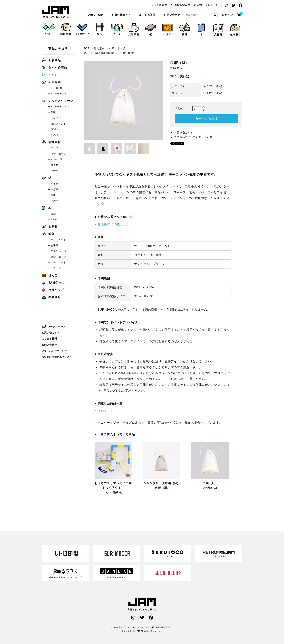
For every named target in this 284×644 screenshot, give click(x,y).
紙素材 (55, 165)
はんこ (50, 275)
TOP (86, 48)
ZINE (54, 219)
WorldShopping (105, 53)
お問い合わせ (172, 15)
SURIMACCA (181, 5)
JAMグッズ (53, 283)
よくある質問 (147, 15)
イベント (51, 75)
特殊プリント (58, 124)
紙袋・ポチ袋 (58, 257)
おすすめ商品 (54, 68)
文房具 (50, 227)
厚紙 (53, 195)
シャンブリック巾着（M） (162, 483)
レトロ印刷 (159, 5)
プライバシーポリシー (54, 351)
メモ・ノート (58, 262)
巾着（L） (210, 483)
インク (55, 118)
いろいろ (56, 268)
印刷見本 (51, 82)
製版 (53, 112)
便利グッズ (105, 411)
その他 (55, 135)
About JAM (96, 15)
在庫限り (51, 297)
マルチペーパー (60, 251)
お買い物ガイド (121, 15)
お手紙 (55, 245)
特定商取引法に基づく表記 (57, 357)
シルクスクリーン (57, 101)
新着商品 (51, 60)
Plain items (127, 53)
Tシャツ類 (57, 159)
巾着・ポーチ (117, 48)
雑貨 (48, 234)
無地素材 (99, 48)
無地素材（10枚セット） (115, 224)
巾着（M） (55, 12)
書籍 (53, 214)
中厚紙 (55, 189)
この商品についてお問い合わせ (193, 137)
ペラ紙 (55, 184)
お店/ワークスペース (206, 5)
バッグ (55, 148)
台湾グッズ (53, 290)
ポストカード (58, 240)
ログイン (227, 15)
